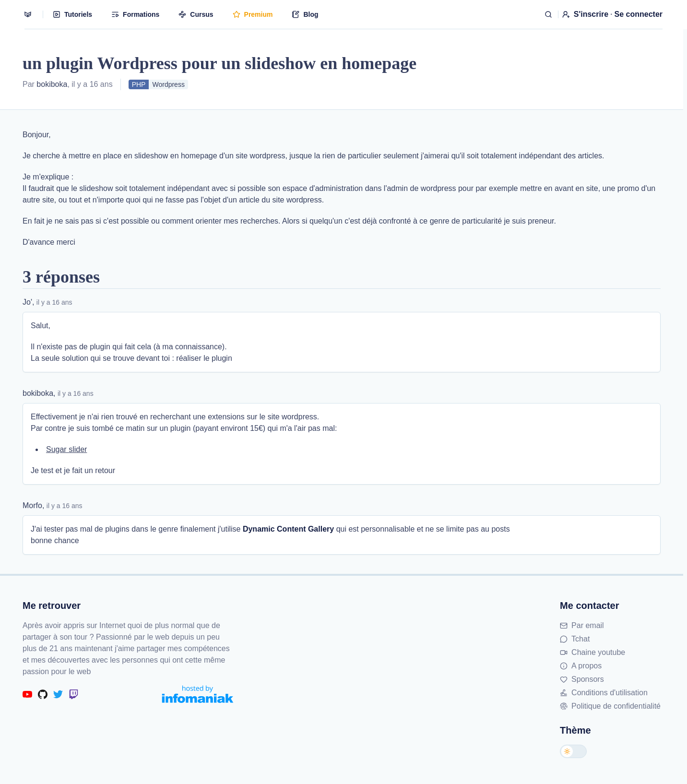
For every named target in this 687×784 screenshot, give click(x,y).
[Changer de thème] (573, 751)
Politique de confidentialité (610, 706)
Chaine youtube (592, 652)
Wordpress (168, 84)
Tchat (575, 639)
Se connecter (639, 14)
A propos (581, 666)
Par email (582, 625)
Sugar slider (66, 449)
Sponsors (582, 679)
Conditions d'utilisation (604, 693)
